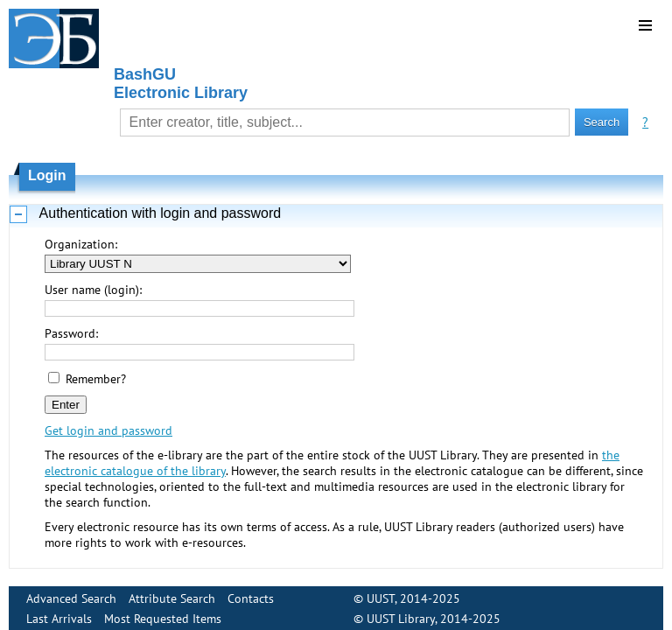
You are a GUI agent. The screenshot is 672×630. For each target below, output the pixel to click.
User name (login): (93, 290)
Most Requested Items (163, 612)
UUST (381, 591)
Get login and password (108, 430)
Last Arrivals (59, 612)
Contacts (251, 591)
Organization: (81, 244)
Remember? (96, 379)
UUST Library (401, 612)
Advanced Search (71, 591)
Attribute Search (172, 591)
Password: (71, 333)
